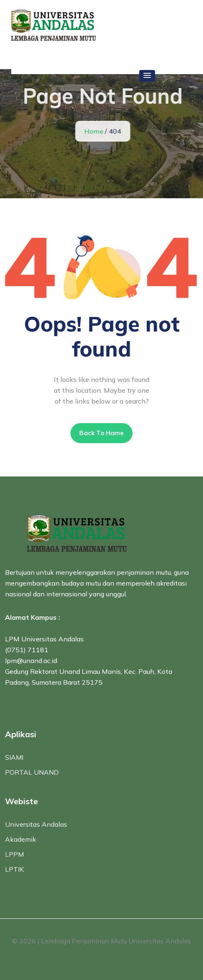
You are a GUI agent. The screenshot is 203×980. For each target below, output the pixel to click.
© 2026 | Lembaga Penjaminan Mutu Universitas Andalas (101, 941)
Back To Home (101, 433)
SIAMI (14, 757)
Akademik (21, 839)
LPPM (14, 854)
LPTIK (14, 869)
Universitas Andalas (36, 824)
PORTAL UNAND (32, 772)
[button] (147, 76)
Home (94, 131)
